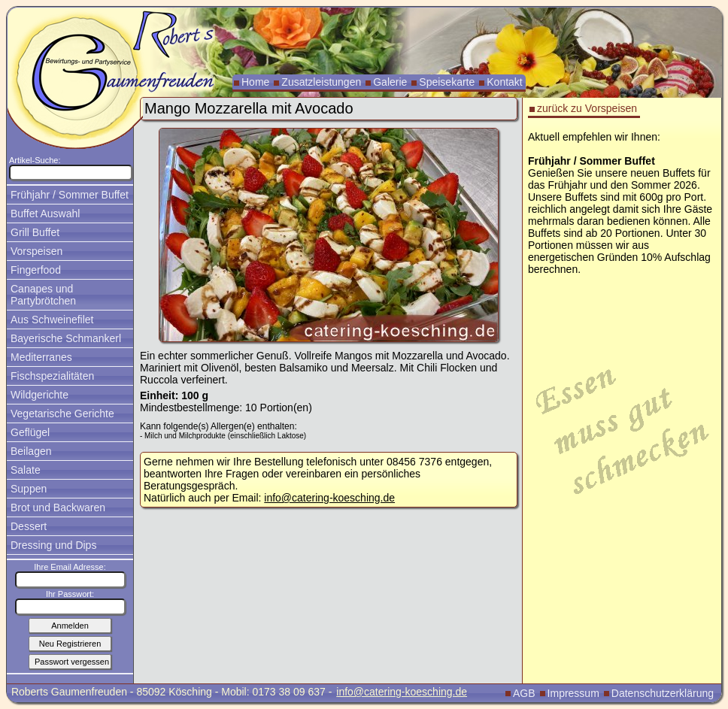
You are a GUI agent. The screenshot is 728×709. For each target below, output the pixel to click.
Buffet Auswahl (45, 214)
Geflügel (30, 432)
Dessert (29, 526)
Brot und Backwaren (58, 508)
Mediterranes (41, 357)
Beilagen (31, 451)
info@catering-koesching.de (329, 498)
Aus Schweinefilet (52, 320)
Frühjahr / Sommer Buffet (70, 195)
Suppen (29, 489)
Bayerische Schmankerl (66, 338)
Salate (26, 470)
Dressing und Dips (53, 545)
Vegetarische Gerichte (62, 414)
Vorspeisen (36, 251)
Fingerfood (36, 270)
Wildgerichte (39, 395)
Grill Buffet (35, 232)
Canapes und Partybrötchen (43, 295)
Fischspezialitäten (52, 376)
